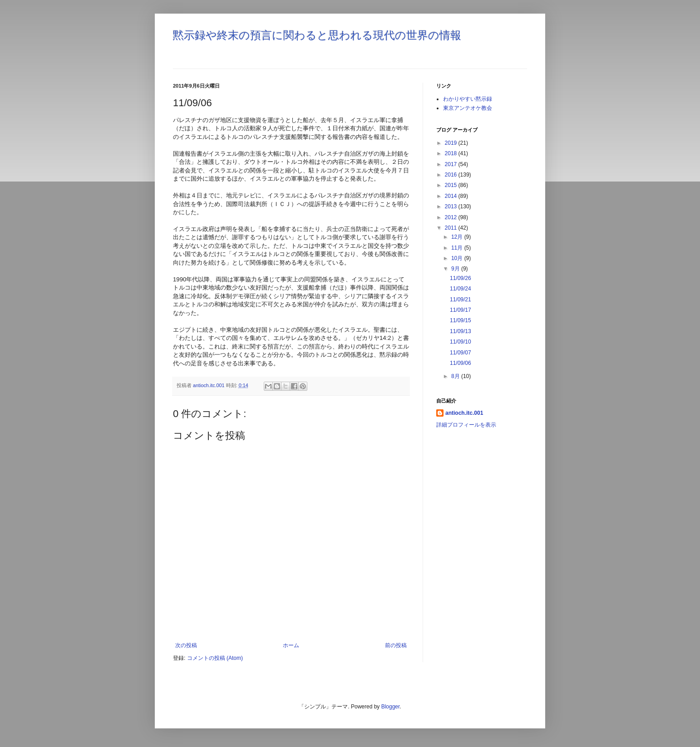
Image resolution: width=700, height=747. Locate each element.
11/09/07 (461, 353)
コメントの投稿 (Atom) (215, 658)
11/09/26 (461, 278)
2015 (452, 185)
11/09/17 (461, 310)
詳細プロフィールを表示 (466, 425)
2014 (452, 196)
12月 (458, 237)
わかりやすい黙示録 (468, 99)
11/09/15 (461, 320)
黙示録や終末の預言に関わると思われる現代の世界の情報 (317, 35)
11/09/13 (461, 331)
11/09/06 (461, 363)
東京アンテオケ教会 (468, 108)
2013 (452, 206)
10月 (458, 258)
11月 (458, 248)
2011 (452, 228)
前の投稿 (396, 645)
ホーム (291, 645)
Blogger (391, 707)
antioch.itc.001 (464, 413)
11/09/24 (461, 289)
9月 (456, 269)
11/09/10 (461, 342)
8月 (456, 376)
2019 (452, 143)
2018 (452, 153)
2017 (452, 164)
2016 (452, 175)
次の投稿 (186, 645)
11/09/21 (461, 300)
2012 (452, 217)
